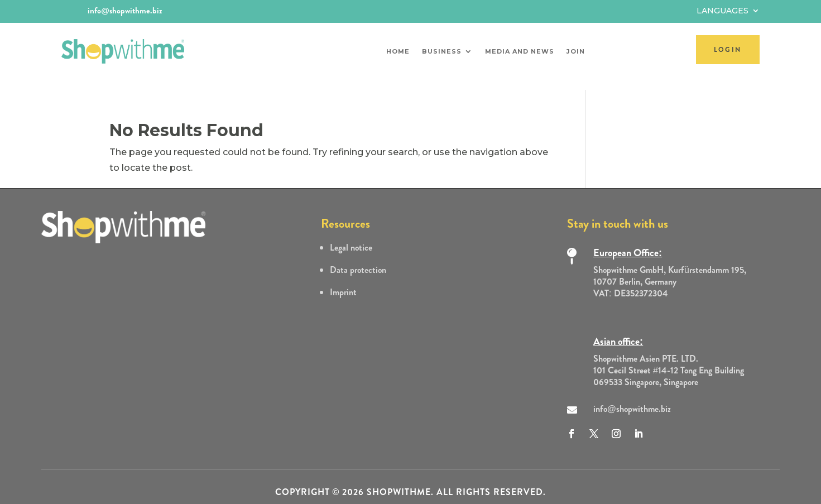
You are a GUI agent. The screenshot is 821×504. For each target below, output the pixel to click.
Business (442, 51)
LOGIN (728, 50)
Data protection (358, 260)
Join (576, 51)
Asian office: (618, 332)
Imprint (343, 282)
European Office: (628, 243)
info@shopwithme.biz (125, 11)
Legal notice (351, 237)
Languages (722, 11)
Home (398, 51)
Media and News (520, 51)
